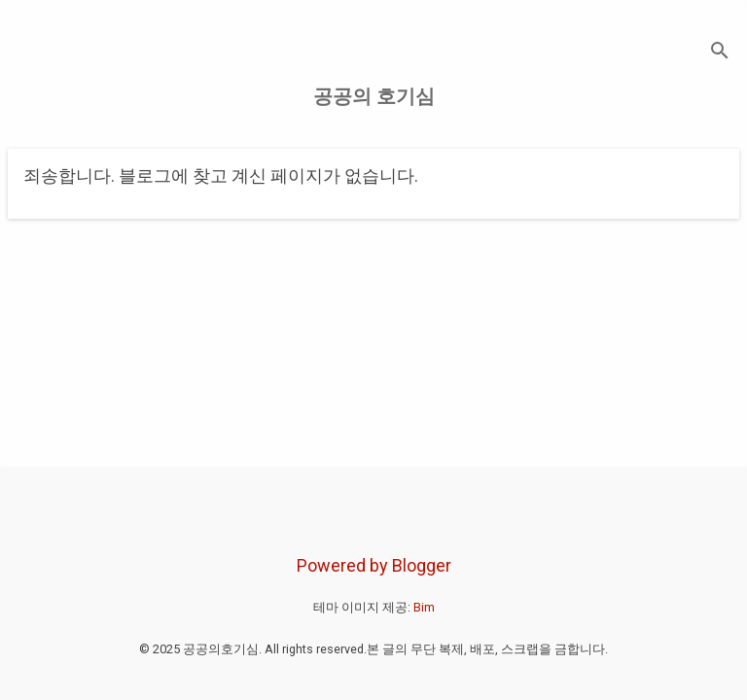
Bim (424, 607)
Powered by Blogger (374, 565)
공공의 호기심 (374, 96)
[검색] (720, 53)
